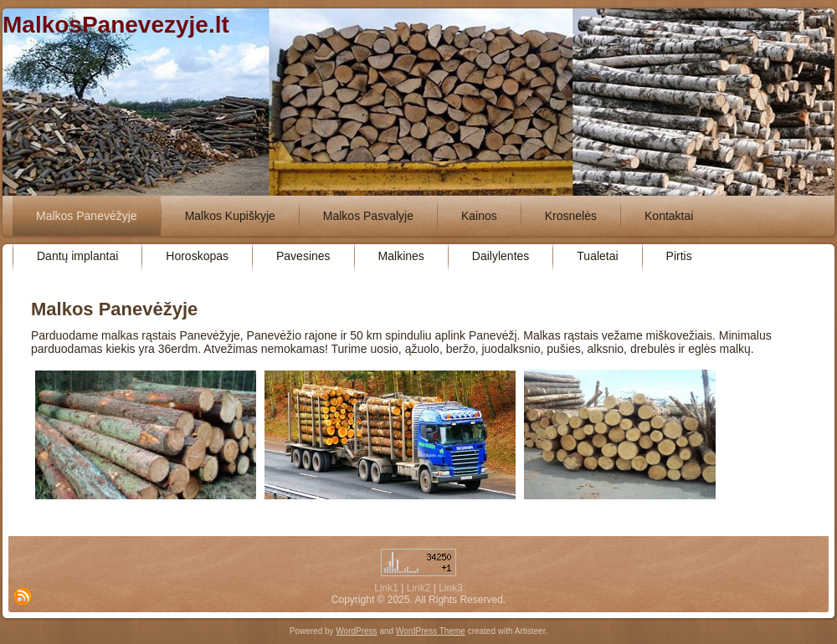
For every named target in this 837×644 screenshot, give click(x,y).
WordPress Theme (431, 631)
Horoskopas (197, 256)
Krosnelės (571, 216)
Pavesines (303, 256)
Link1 (386, 588)
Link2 (419, 588)
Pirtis (679, 256)
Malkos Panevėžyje (87, 216)
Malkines (401, 256)
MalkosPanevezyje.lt (116, 25)
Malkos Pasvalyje (368, 216)
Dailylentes (501, 256)
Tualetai (597, 256)
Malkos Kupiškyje (230, 216)
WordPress (356, 631)
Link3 (451, 588)
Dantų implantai (77, 256)
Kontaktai (669, 216)
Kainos (479, 216)
